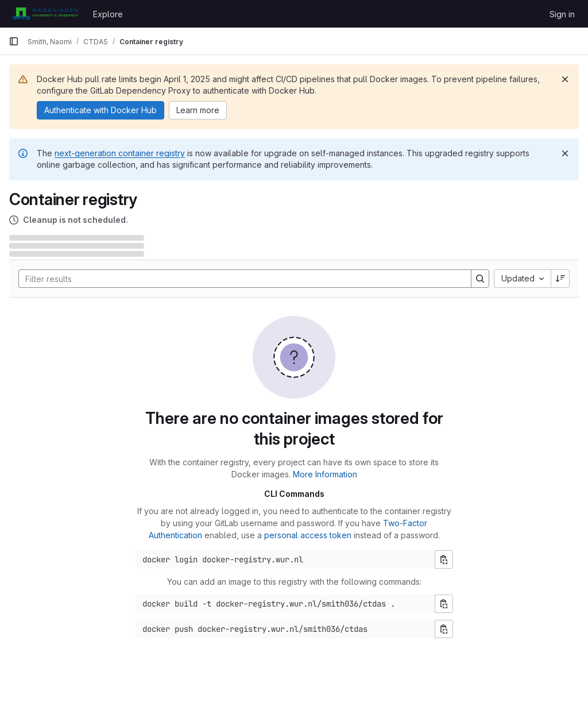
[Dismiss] (565, 79)
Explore (108, 14)
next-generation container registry (120, 153)
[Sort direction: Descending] (560, 279)
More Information (325, 474)
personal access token (308, 535)
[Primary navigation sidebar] (14, 41)
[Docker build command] (285, 604)
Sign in (562, 14)
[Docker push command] (285, 629)
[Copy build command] (444, 604)
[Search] (239, 279)
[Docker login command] (285, 559)
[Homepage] (45, 14)
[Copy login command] (444, 559)
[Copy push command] (444, 629)
